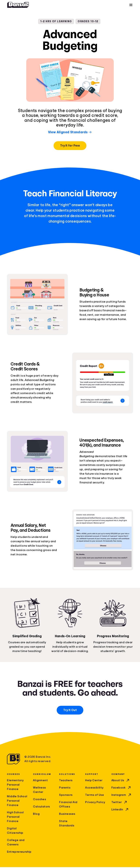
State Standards (67, 824)
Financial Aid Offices (68, 805)
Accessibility (94, 789)
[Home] (18, 5)
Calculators (41, 807)
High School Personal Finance (15, 818)
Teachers (66, 781)
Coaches (39, 800)
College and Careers (16, 843)
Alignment (40, 781)
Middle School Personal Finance (17, 802)
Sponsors (66, 796)
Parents (65, 789)
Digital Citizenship (15, 832)
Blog (36, 815)
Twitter (120, 803)
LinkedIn (120, 810)
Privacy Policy (95, 803)
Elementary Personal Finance (15, 786)
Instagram (122, 796)
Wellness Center (39, 791)
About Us (121, 781)
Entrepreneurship (18, 853)
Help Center (94, 781)
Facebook (121, 789)
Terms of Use (95, 796)
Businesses (67, 815)
